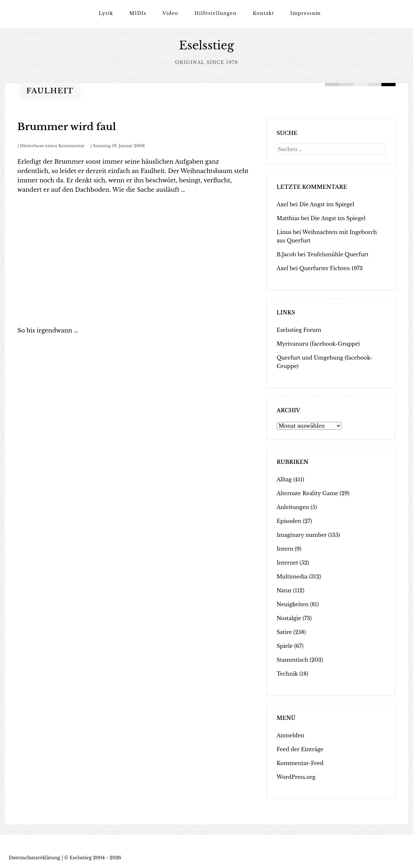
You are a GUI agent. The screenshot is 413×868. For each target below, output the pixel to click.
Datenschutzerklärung (35, 858)
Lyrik (106, 13)
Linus (284, 232)
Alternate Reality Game (307, 493)
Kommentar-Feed (300, 763)
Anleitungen (293, 507)
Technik (287, 674)
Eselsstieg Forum (299, 330)
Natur (284, 590)
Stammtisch (292, 660)
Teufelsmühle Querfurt (338, 254)
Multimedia (292, 577)
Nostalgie (289, 618)
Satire (284, 632)
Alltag (284, 479)
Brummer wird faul (67, 127)
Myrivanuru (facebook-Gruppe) (318, 344)
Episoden (289, 521)
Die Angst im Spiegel (327, 204)
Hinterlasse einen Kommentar (52, 146)
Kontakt (263, 13)
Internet (287, 563)
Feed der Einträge (300, 749)
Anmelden (290, 735)
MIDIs (138, 13)
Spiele (285, 646)
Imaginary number (302, 535)
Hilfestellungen (216, 13)
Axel (282, 204)
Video (170, 13)
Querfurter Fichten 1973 (331, 268)
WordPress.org (296, 777)
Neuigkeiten (292, 604)
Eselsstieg (207, 45)
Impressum (305, 13)
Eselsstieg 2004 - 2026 (96, 858)
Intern (285, 549)
